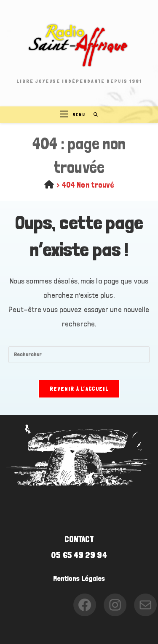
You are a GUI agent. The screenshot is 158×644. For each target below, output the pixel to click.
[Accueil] (49, 185)
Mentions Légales (79, 578)
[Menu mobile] (74, 115)
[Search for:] (93, 115)
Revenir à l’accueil (79, 389)
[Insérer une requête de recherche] (79, 355)
